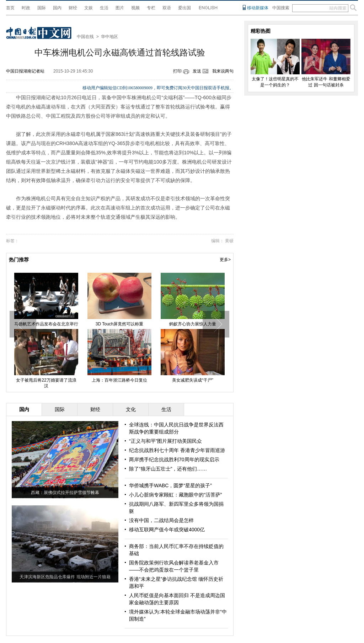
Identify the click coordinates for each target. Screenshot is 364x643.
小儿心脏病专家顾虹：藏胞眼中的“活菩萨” (175, 495)
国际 (42, 8)
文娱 (89, 8)
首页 (10, 8)
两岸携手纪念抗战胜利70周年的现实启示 (174, 459)
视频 (135, 8)
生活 (104, 8)
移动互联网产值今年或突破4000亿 (167, 530)
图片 (120, 8)
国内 (57, 8)
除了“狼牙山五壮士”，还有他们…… (168, 469)
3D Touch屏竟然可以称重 (119, 324)
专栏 (151, 8)
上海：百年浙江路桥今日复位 (119, 380)
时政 (26, 8)
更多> (225, 260)
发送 (197, 71)
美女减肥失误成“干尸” (193, 380)
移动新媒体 (258, 8)
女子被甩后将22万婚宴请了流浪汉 (46, 383)
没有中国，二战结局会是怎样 (161, 520)
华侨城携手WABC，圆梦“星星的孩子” (170, 485)
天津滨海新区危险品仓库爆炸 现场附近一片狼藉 (65, 577)
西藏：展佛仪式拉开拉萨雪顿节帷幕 (65, 493)
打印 (177, 71)
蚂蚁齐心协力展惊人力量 (193, 324)
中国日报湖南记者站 (25, 71)
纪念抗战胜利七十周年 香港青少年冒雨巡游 (177, 450)
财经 (73, 8)
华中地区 (109, 37)
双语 (167, 8)
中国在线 (85, 37)
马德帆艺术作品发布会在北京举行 (46, 324)
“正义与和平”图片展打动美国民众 (165, 441)
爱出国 (184, 8)
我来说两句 (223, 71)
